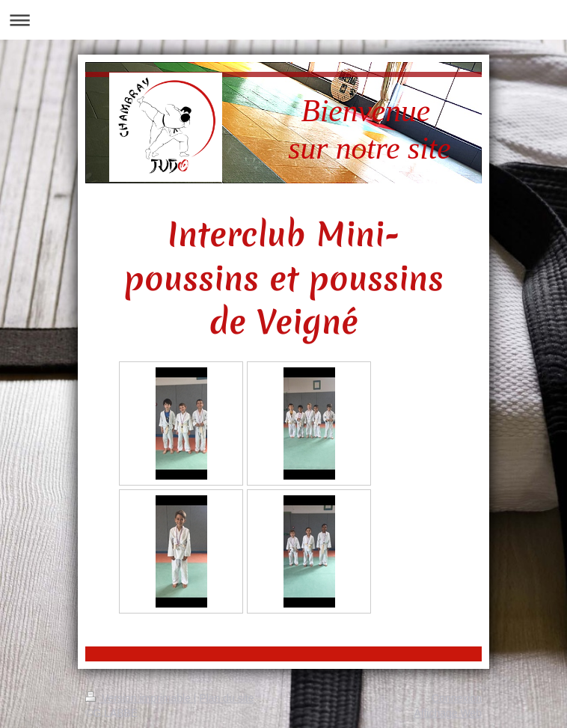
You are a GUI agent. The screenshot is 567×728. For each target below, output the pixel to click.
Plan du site (226, 698)
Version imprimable (140, 698)
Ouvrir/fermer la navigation (283, 20)
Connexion (457, 698)
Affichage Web (448, 713)
